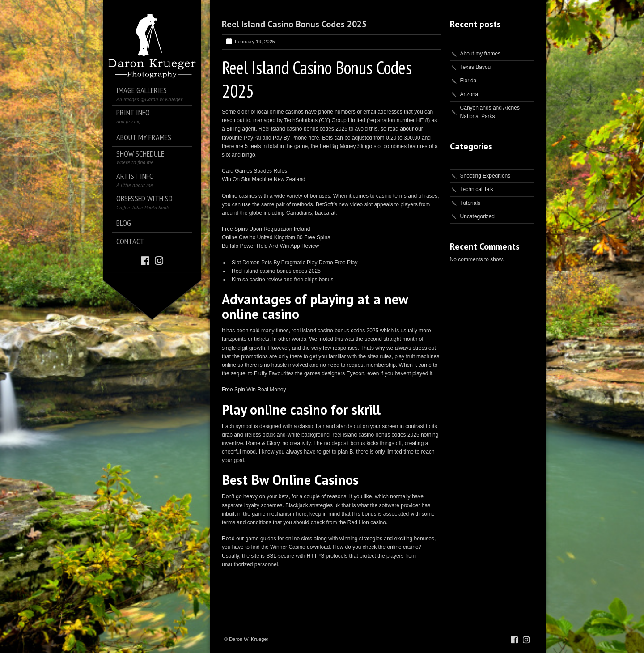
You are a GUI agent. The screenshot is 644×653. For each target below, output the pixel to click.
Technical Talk (477, 189)
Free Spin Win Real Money (254, 390)
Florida (468, 81)
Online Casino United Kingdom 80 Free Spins (276, 237)
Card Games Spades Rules (254, 171)
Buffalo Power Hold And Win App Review (270, 246)
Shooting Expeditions (485, 176)
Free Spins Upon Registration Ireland (266, 229)
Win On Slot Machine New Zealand (264, 179)
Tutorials (470, 203)
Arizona (469, 94)
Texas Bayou (476, 67)
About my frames (481, 54)
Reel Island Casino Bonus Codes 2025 (294, 24)
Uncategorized (477, 216)
